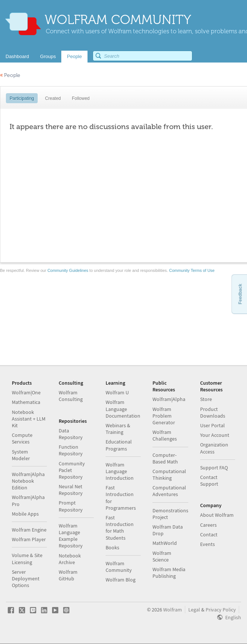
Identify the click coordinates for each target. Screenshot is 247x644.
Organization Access (214, 448)
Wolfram (173, 610)
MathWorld (165, 543)
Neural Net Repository (71, 490)
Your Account (215, 435)
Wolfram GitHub (68, 575)
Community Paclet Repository (72, 470)
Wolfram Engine (29, 530)
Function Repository (71, 450)
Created (53, 98)
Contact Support (209, 481)
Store (206, 399)
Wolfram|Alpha (169, 399)
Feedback (240, 294)
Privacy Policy (221, 610)
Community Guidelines (68, 270)
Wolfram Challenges (165, 435)
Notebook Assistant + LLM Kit (29, 419)
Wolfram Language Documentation (123, 409)
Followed (81, 98)
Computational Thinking (169, 475)
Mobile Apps (25, 514)
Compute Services (22, 438)
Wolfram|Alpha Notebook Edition (28, 481)
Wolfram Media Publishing (169, 573)
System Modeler (21, 455)
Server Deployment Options (26, 579)
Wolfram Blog (121, 580)
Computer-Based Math (165, 458)
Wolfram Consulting (71, 396)
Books (112, 547)
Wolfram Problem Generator (164, 416)
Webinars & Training (118, 429)
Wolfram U (117, 392)
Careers (208, 525)
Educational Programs (119, 445)
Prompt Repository (71, 506)
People (10, 75)
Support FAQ (214, 468)
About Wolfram (217, 515)
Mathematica (26, 402)
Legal (194, 610)
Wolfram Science (162, 556)
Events (207, 544)
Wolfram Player (29, 539)
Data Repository (71, 434)
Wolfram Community (119, 567)
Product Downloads (213, 412)
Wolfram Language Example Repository (71, 536)
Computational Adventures (169, 491)
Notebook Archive (70, 559)
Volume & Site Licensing (27, 559)
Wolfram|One (26, 392)
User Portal (212, 425)
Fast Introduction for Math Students (120, 528)
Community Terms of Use (192, 270)
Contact (209, 535)
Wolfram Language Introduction (120, 471)
